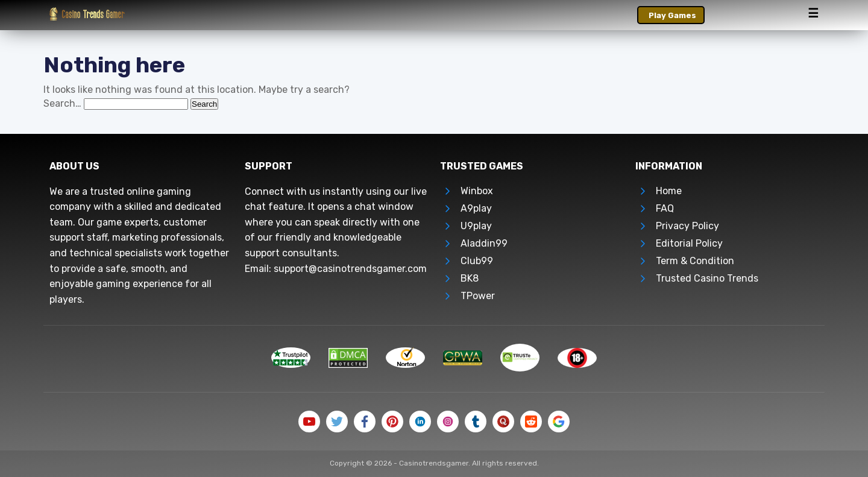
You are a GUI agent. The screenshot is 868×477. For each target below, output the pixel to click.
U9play (476, 226)
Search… (62, 103)
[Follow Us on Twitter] (337, 422)
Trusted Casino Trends (707, 278)
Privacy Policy (687, 226)
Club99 (477, 261)
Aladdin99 (484, 243)
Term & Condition (695, 261)
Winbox (477, 191)
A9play (476, 208)
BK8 (470, 278)
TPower (478, 296)
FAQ (665, 208)
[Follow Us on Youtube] (309, 422)
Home (669, 191)
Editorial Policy (689, 243)
